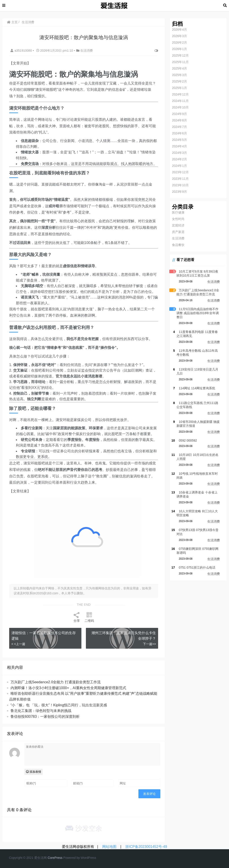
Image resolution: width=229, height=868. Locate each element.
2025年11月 (180, 62)
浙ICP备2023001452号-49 (146, 847)
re (53, 858)
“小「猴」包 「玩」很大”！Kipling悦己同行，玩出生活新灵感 (59, 705)
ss (61, 858)
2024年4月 (179, 146)
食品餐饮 (178, 245)
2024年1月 (179, 166)
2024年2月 (179, 159)
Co (50, 858)
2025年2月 (179, 81)
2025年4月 (179, 68)
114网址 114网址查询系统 (197, 388)
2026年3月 (179, 36)
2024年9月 (179, 114)
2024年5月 (179, 140)
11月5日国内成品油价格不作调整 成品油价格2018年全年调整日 (198, 313)
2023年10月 (180, 185)
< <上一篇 (18, 644)
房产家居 (178, 232)
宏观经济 (178, 225)
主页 (12, 22)
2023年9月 (179, 192)
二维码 (89, 617)
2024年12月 (180, 94)
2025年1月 (179, 88)
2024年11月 (180, 101)
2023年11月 (180, 179)
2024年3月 (179, 153)
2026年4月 (179, 30)
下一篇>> (149, 644)
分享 (77, 617)
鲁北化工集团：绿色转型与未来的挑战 (41, 711)
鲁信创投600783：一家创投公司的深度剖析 (45, 717)
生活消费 (28, 22)
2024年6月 (179, 133)
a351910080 (22, 51)
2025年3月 (179, 75)
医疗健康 (178, 212)
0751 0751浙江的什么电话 (197, 567)
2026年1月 (179, 49)
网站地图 (109, 847)
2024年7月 (179, 127)
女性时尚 (178, 219)
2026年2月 (179, 42)
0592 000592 (188, 440)
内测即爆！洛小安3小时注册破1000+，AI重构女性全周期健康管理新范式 (68, 688)
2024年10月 (180, 107)
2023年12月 (180, 172)
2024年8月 (179, 120)
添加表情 (34, 772)
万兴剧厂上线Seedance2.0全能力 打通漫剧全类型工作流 (56, 682)
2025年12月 (180, 55)
